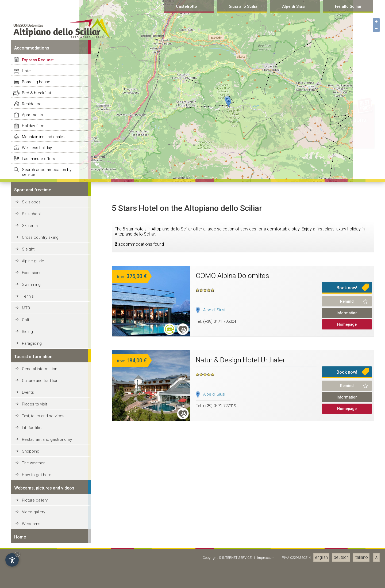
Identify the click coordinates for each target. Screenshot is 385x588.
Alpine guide (33, 549)
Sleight (28, 538)
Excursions (32, 561)
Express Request (38, 348)
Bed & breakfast (36, 381)
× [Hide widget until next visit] (17, 554)
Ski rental (30, 514)
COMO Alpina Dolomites (232, 564)
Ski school (31, 502)
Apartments (32, 403)
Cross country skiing (40, 526)
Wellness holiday (37, 436)
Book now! (347, 576)
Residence (32, 392)
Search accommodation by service (47, 461)
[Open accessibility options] (12, 560)
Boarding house (36, 370)
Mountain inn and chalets (44, 425)
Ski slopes (31, 491)
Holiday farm (33, 414)
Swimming (31, 573)
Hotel (27, 359)
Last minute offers (38, 447)
